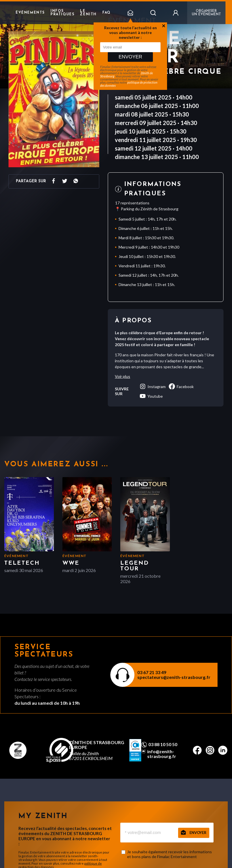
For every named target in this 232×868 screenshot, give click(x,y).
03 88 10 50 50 (163, 744)
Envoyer (130, 57)
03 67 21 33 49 (152, 672)
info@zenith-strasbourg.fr (162, 754)
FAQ (106, 13)
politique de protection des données (129, 84)
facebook (181, 386)
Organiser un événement (206, 13)
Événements (30, 13)
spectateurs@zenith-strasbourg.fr (174, 677)
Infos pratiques (62, 13)
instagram (152, 386)
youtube (151, 396)
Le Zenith (88, 13)
